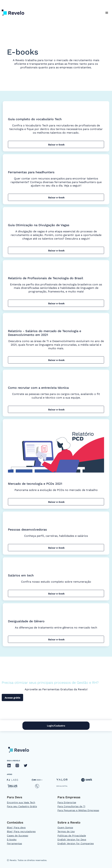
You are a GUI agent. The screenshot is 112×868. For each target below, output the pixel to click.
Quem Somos (65, 827)
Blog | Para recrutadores (21, 831)
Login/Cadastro (56, 726)
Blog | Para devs (16, 827)
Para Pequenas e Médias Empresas (78, 810)
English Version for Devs (72, 839)
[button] (107, 13)
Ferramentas (14, 843)
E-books (12, 839)
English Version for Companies (76, 843)
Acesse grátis (12, 698)
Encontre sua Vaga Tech (21, 802)
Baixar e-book (56, 145)
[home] (12, 12)
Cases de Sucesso (18, 836)
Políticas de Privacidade (72, 836)
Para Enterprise (67, 802)
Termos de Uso (66, 831)
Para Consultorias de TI (71, 806)
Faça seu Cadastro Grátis (22, 806)
